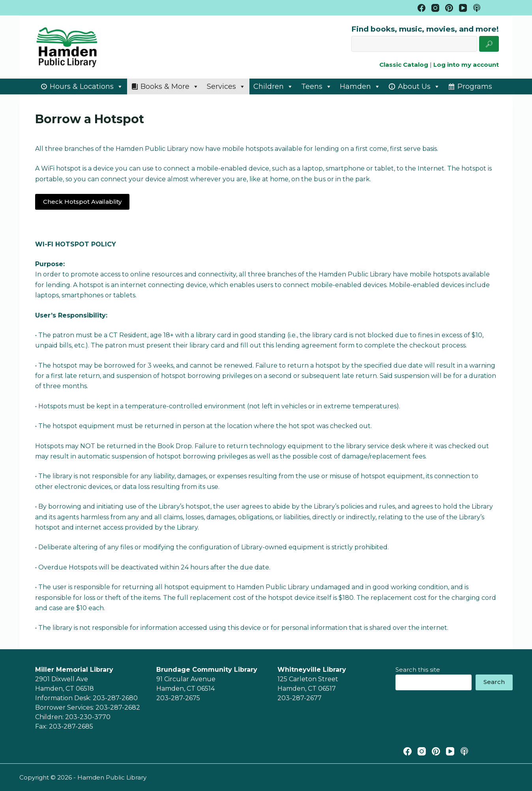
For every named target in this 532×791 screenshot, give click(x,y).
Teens (317, 86)
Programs (475, 86)
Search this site (418, 670)
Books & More (170, 86)
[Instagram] (435, 8)
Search (494, 682)
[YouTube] (463, 8)
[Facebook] (421, 8)
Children (273, 86)
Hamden (360, 86)
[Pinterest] (449, 8)
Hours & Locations (86, 86)
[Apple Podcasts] (477, 8)
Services (226, 86)
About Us (419, 86)
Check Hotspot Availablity (82, 202)
